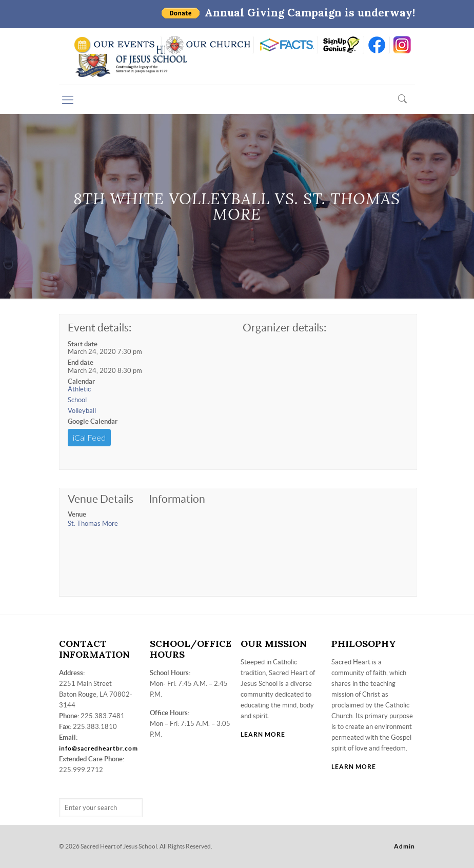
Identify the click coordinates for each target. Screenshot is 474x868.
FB (377, 45)
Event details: (100, 328)
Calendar (81, 381)
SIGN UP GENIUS (341, 45)
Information (177, 499)
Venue (77, 514)
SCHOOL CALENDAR (115, 45)
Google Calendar (93, 421)
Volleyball (82, 411)
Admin (404, 846)
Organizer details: (284, 328)
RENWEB (286, 45)
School (77, 400)
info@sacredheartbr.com (98, 748)
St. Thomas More (93, 524)
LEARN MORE (263, 734)
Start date (83, 344)
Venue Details (101, 499)
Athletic (79, 389)
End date (81, 362)
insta (402, 45)
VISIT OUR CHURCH (208, 45)
